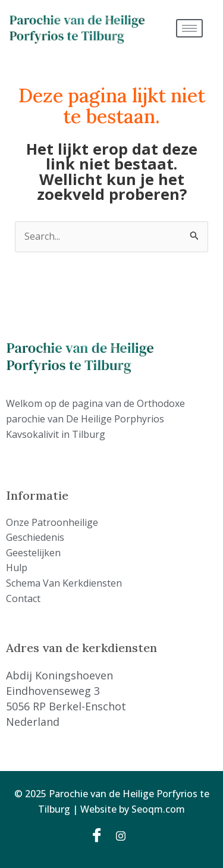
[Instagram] (125, 835)
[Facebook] (99, 835)
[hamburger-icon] (189, 28)
